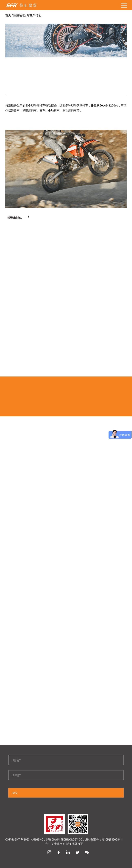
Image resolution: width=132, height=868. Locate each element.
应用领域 (19, 15)
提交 (15, 793)
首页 (8, 15)
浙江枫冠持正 (74, 844)
